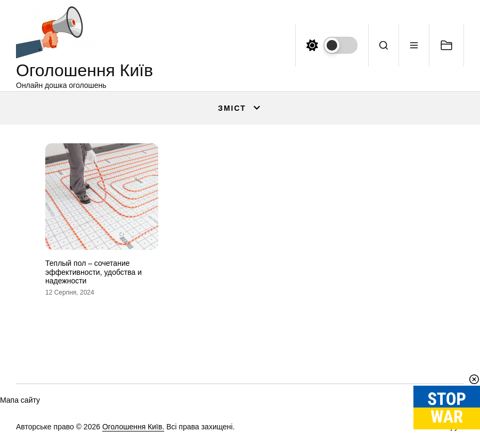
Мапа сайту (20, 400)
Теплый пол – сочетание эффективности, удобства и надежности (93, 272)
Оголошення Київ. (133, 427)
